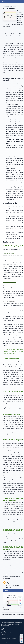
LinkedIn (14, 639)
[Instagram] (21, 639)
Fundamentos (11, 576)
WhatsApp (4, 639)
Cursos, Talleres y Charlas (7, 633)
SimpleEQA (4, 634)
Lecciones (17, 576)
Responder (9, 588)
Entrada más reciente (7, 615)
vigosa (8, 582)
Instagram (9, 639)
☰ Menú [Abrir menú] (3, 1)
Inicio (14, 615)
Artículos (3, 631)
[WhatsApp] (21, 636)
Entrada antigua (20, 615)
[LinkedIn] (21, 641)
